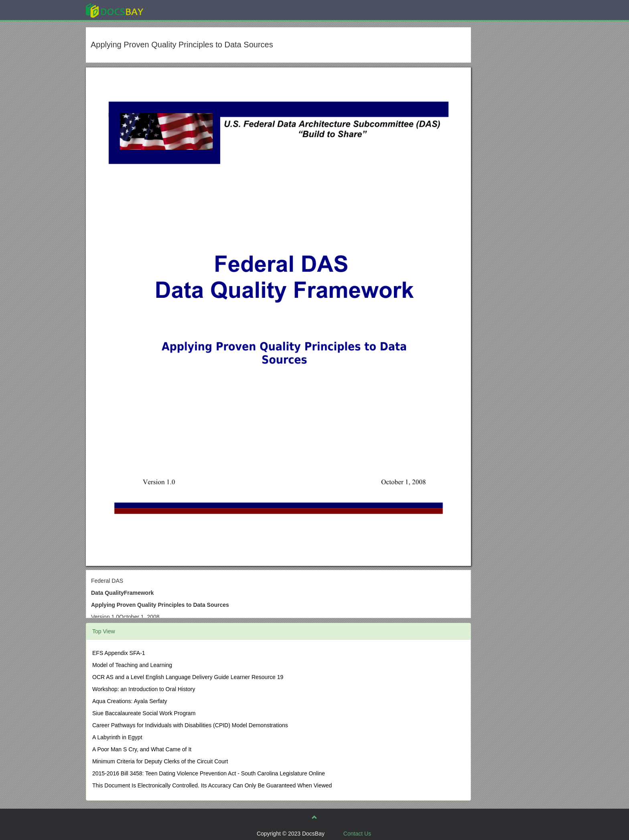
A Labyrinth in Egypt (117, 737)
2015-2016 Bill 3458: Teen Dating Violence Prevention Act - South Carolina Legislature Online (209, 773)
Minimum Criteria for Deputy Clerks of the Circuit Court (160, 761)
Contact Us (357, 834)
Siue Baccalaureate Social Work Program (144, 713)
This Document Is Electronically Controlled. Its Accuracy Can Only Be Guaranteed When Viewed (212, 785)
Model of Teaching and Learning (132, 665)
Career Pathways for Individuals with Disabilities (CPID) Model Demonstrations (190, 725)
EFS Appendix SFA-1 (119, 653)
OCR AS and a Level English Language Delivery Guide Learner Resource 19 (188, 677)
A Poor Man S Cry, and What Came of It (142, 749)
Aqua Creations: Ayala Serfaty (130, 701)
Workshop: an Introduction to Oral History (144, 689)
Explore (175, 10)
